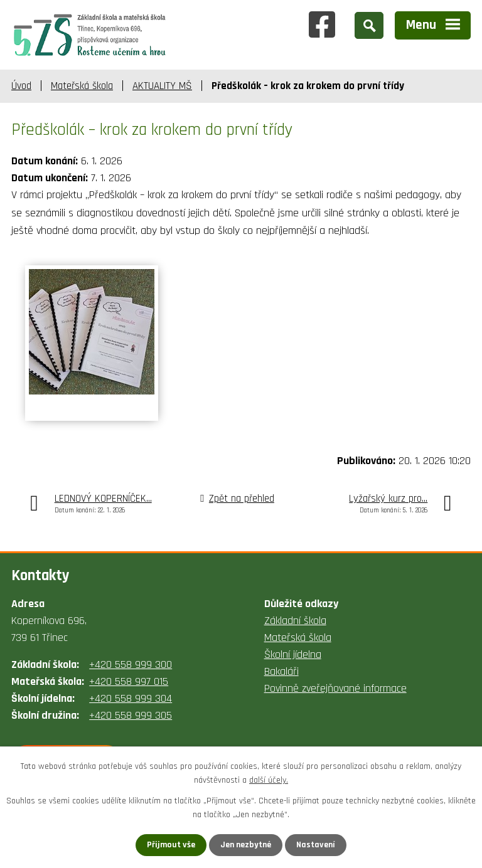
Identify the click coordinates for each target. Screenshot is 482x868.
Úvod (21, 86)
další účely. (269, 780)
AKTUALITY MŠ (162, 86)
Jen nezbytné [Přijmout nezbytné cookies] (246, 845)
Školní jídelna (293, 654)
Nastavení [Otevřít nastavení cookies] (316, 845)
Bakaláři (281, 671)
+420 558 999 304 (131, 698)
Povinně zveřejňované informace (335, 688)
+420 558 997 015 (129, 681)
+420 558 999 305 (131, 715)
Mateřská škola (82, 86)
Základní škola (295, 621)
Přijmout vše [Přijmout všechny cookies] (171, 845)
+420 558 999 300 (131, 664)
